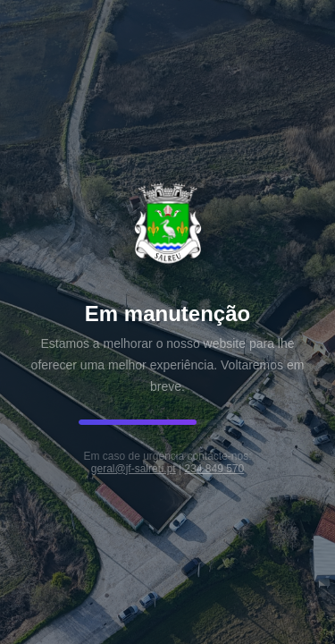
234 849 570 (214, 469)
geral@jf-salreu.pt (134, 469)
